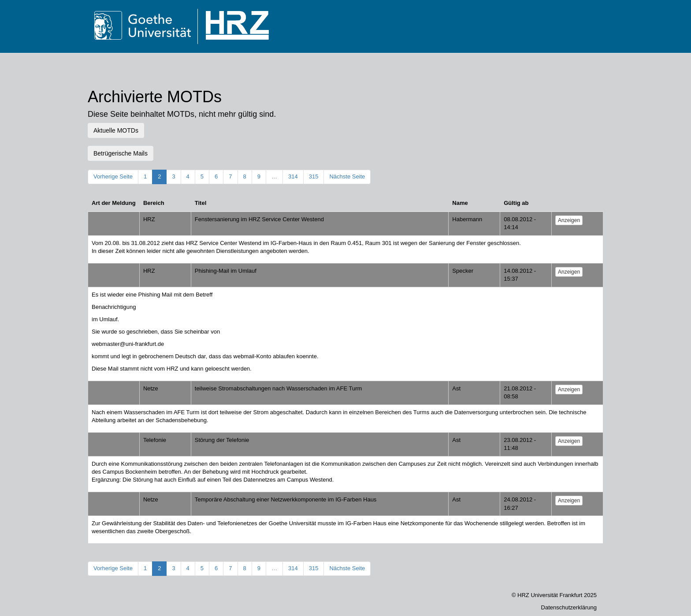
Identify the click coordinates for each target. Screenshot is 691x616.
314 (293, 176)
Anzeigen (569, 220)
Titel (201, 203)
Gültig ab (516, 203)
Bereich (154, 203)
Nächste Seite (347, 176)
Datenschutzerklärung (569, 607)
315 (314, 176)
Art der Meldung (114, 203)
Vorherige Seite (113, 176)
